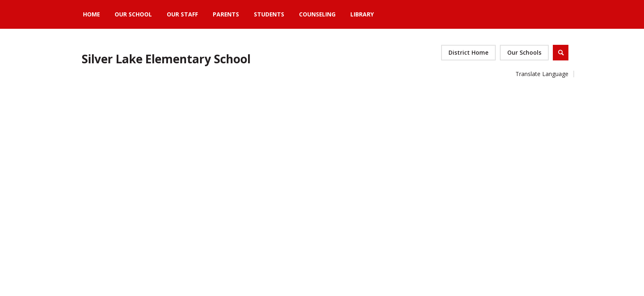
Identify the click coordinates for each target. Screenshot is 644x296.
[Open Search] (561, 53)
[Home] (91, 14)
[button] (524, 53)
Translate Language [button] (542, 74)
